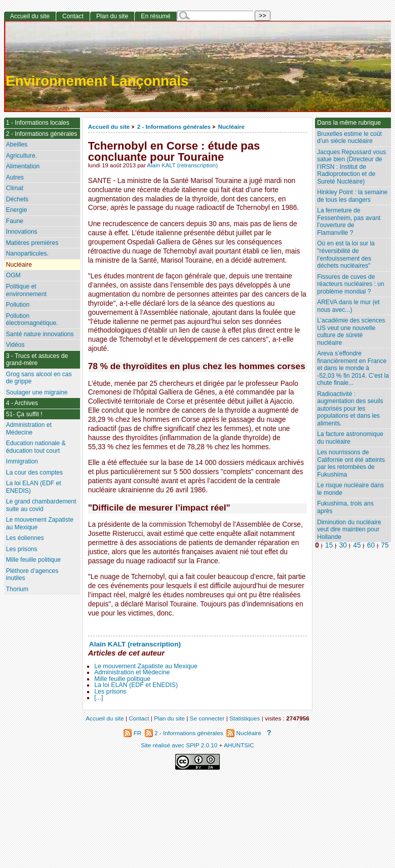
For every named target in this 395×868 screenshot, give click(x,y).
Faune (15, 221)
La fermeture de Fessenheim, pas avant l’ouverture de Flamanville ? (349, 222)
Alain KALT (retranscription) (182, 165)
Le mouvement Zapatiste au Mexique (146, 666)
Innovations (22, 232)
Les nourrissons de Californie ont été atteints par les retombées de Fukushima (351, 463)
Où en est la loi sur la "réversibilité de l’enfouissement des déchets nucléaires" (346, 255)
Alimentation (23, 166)
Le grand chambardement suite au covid (41, 505)
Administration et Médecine (132, 672)
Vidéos (15, 345)
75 (385, 545)
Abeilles (17, 144)
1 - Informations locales (38, 123)
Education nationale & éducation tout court (36, 447)
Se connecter (207, 718)
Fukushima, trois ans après (345, 507)
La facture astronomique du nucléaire (350, 438)
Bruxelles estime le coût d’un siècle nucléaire (349, 138)
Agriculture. (22, 156)
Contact (73, 16)
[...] (98, 698)
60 (371, 545)
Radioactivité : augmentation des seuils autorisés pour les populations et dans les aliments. (350, 409)
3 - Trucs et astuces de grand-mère (37, 360)
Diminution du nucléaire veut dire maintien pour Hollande (349, 530)
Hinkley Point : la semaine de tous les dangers (352, 196)
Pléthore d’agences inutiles (32, 575)
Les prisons (110, 692)
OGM (13, 275)
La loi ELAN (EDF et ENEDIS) (136, 685)
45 (357, 545)
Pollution (18, 305)
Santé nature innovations (40, 334)
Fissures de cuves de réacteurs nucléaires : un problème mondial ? (350, 284)
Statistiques (245, 718)
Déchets (17, 199)
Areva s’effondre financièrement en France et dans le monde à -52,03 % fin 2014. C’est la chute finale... (353, 368)
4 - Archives (22, 403)
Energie (17, 210)
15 (329, 545)
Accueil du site (109, 126)
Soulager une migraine (37, 392)
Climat (15, 188)
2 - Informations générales (174, 126)
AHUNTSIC (239, 745)
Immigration (22, 461)
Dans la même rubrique (349, 123)
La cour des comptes (34, 473)
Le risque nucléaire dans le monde (350, 489)
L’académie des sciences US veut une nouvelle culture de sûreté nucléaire (351, 332)
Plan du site (112, 16)
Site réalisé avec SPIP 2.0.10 (179, 745)
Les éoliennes (25, 538)
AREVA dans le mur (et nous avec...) (348, 306)
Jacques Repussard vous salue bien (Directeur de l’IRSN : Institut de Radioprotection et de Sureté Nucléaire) (351, 167)
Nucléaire (231, 126)
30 (343, 545)
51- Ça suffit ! (24, 414)
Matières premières (32, 243)
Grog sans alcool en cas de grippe (39, 378)
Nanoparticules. (27, 254)
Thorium (17, 589)
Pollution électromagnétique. (32, 320)
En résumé (155, 16)
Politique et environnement (26, 290)
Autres (15, 177)
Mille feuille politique (122, 679)
